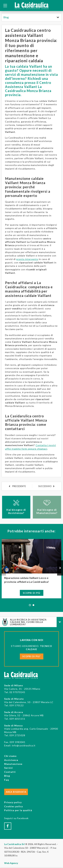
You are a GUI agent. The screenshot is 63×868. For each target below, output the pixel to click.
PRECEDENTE (19, 486)
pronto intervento (27, 259)
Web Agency (11, 863)
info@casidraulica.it (24, 745)
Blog (6, 17)
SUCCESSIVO (45, 486)
